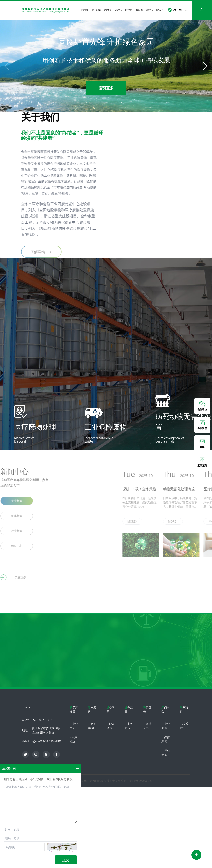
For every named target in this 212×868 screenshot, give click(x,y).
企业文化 (74, 726)
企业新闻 (166, 726)
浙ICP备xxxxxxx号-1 (142, 781)
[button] (205, 66)
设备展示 (118, 10)
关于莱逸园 (96, 10)
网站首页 (85, 10)
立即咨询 (106, 682)
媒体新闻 (166, 739)
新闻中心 (149, 10)
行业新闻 (166, 753)
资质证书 (139, 10)
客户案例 (108, 10)
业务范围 (128, 10)
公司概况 (74, 739)
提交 (66, 860)
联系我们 (160, 10)
